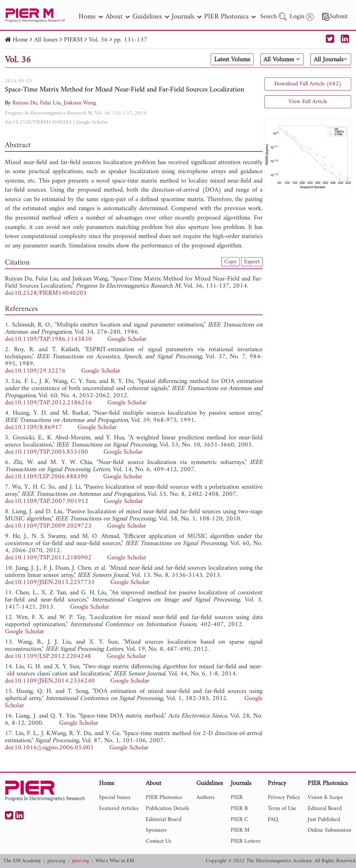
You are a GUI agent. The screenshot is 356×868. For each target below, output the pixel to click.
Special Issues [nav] (115, 797)
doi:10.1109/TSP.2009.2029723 (48, 526)
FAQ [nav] (273, 820)
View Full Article (308, 102)
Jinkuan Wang (80, 103)
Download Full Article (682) (308, 84)
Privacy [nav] (277, 784)
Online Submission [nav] (329, 830)
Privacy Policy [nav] (284, 797)
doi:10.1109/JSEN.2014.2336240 (50, 681)
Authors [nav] (205, 797)
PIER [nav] (237, 797)
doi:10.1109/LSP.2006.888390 (46, 477)
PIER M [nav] (240, 830)
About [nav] (118, 17)
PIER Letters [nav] (246, 841)
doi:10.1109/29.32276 (35, 371)
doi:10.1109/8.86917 (33, 428)
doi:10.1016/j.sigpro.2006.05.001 (49, 748)
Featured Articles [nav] (119, 809)
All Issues (46, 40)
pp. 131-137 (131, 40)
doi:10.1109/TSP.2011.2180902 (48, 558)
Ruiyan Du (25, 103)
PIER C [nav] (239, 820)
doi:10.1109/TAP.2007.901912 (47, 501)
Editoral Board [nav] (325, 809)
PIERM (73, 40)
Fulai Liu (50, 103)
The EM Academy (22, 861)
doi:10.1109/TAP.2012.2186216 (48, 403)
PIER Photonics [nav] (230, 17)
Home (20, 40)
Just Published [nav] (324, 820)
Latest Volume (232, 60)
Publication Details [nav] (167, 809)
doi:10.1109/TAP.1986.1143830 (48, 339)
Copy (230, 262)
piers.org (56, 861)
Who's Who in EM (115, 861)
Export (252, 262)
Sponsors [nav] (156, 830)
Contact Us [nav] (158, 841)
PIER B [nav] (239, 809)
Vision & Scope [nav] (325, 797)
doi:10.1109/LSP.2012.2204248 (48, 656)
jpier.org (80, 861)
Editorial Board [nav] (164, 820)
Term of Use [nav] (282, 809)
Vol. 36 (98, 40)
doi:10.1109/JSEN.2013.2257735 (50, 583)
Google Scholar (92, 122)
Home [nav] (91, 17)
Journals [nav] (187, 17)
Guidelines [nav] (151, 17)
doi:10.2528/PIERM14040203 (38, 122)
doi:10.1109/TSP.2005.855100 (46, 452)
